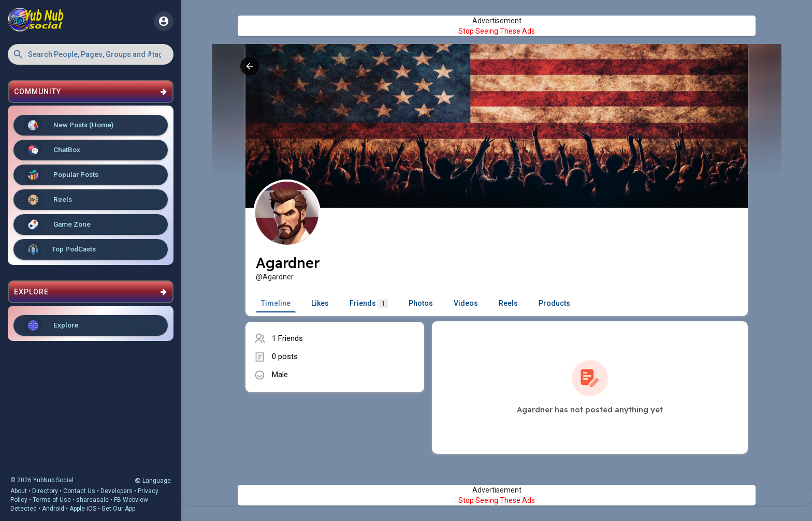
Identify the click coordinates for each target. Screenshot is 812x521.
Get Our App (118, 509)
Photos (421, 303)
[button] (91, 54)
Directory (45, 491)
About (19, 491)
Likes (320, 303)
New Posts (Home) (69, 125)
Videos (466, 303)
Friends (369, 303)
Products (554, 303)
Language (153, 481)
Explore (51, 325)
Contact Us (79, 491)
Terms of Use (52, 500)
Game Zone (57, 225)
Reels (48, 200)
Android (53, 509)
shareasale (92, 500)
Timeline (276, 303)
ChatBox (52, 150)
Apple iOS (83, 509)
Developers (117, 491)
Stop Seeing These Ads (497, 31)
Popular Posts (61, 175)
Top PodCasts (60, 249)
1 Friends (287, 338)
